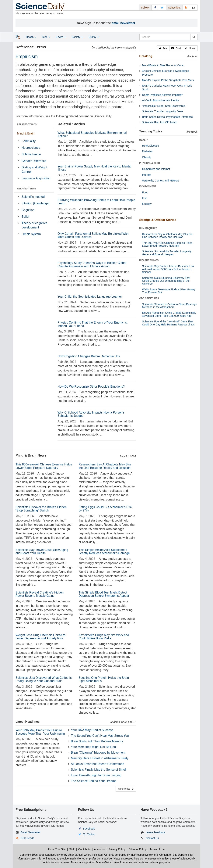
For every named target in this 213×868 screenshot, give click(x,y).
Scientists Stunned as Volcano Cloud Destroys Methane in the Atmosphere (169, 306)
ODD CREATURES (149, 298)
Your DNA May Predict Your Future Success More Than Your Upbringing (40, 732)
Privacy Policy (117, 849)
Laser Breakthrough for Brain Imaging (96, 775)
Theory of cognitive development (34, 225)
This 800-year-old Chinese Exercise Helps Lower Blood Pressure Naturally (44, 466)
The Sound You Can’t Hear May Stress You (100, 736)
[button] (163, 48)
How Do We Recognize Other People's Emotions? (91, 387)
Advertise (100, 849)
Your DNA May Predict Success (92, 730)
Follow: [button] (145, 8)
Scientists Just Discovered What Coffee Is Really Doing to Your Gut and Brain (44, 679)
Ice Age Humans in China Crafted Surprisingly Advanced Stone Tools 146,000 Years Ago (169, 314)
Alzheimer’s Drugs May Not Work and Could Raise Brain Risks (104, 637)
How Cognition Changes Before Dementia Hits (89, 356)
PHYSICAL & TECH (149, 163)
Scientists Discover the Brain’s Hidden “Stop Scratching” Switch (41, 509)
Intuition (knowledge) (36, 203)
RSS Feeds (27, 838)
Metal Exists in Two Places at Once (163, 65)
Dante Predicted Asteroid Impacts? (162, 95)
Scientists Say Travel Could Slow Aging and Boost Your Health (42, 552)
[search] (194, 37)
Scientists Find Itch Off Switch (160, 122)
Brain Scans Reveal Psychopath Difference (167, 117)
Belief (25, 217)
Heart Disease (150, 146)
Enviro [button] (61, 37)
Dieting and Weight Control (34, 170)
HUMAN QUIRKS (148, 228)
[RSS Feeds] (186, 7)
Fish (145, 198)
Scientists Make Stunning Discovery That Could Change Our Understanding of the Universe (166, 281)
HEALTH (144, 140)
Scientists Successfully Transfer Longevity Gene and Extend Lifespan (167, 253)
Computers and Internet (156, 169)
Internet (147, 175)
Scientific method (33, 197)
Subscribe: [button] (174, 8)
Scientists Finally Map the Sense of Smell (99, 770)
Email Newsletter (31, 832)
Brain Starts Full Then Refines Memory (97, 741)
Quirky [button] (94, 37)
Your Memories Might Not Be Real (94, 747)
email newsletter (124, 23)
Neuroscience (31, 148)
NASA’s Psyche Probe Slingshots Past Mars (168, 80)
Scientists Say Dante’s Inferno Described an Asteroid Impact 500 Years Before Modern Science (168, 269)
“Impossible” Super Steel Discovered (164, 106)
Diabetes (147, 151)
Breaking (146, 56)
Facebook (89, 829)
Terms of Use (157, 849)
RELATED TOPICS (27, 124)
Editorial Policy (138, 849)
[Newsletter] (194, 7)
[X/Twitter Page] (162, 7)
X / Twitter (89, 834)
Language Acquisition (36, 178)
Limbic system (31, 234)
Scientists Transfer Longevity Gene (163, 111)
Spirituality (29, 141)
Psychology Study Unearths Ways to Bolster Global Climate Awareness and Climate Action (92, 265)
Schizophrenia (31, 154)
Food (145, 192)
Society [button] (77, 37)
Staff (72, 849)
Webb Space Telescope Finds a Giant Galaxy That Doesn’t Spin (169, 291)
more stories (126, 789)
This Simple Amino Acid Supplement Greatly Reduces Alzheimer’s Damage (104, 552)
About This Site (57, 849)
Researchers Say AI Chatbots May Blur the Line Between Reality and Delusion (105, 466)
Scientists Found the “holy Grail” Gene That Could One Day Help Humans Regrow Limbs (168, 323)
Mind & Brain (26, 133)
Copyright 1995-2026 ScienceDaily (40, 855)
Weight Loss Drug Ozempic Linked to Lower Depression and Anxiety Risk (40, 637)
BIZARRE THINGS (149, 260)
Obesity (147, 157)
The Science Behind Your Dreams (94, 781)
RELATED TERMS (27, 189)
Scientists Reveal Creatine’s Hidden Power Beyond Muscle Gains (40, 594)
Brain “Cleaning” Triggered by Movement (98, 753)
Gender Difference (34, 161)
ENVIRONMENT (148, 186)
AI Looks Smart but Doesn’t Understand (98, 764)
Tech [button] (46, 37)
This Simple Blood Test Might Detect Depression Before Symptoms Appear (104, 594)
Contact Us (152, 838)
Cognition (28, 210)
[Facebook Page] (155, 7)
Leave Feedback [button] (155, 832)
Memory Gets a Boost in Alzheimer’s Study (100, 758)
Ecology (147, 204)
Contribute (84, 849)
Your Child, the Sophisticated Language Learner (90, 297)
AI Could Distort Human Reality (160, 100)
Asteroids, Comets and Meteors (161, 181)
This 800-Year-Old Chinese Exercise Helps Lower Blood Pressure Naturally (167, 244)
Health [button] (31, 37)
